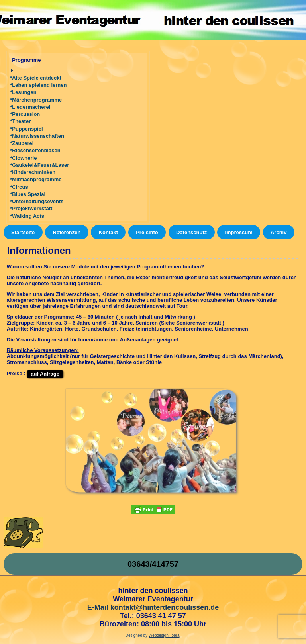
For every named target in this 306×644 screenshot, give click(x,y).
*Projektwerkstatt (31, 208)
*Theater (20, 121)
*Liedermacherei (30, 107)
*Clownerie (23, 158)
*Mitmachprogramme (36, 179)
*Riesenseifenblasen (35, 150)
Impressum (238, 232)
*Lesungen (23, 92)
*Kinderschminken (33, 172)
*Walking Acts (27, 216)
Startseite (23, 232)
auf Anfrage (45, 374)
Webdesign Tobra (164, 635)
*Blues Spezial (28, 194)
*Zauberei (22, 143)
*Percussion (25, 114)
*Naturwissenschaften (37, 136)
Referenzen (67, 232)
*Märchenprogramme (36, 100)
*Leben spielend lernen (38, 85)
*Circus (19, 187)
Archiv (279, 232)
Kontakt (108, 232)
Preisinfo (147, 232)
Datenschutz (191, 232)
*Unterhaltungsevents (37, 201)
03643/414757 (153, 564)
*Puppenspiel (26, 129)
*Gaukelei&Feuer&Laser (39, 165)
